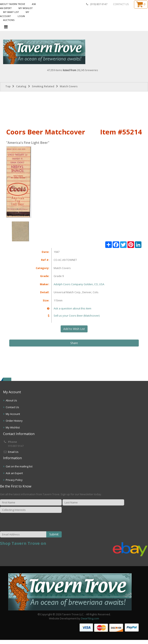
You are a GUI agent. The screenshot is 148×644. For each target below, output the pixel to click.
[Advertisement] (74, 109)
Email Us (13, 452)
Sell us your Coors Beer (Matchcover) (77, 316)
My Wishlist (26, 8)
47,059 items (55, 70)
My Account (13, 414)
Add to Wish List (74, 329)
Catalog (21, 86)
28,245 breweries (87, 70)
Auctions (9, 20)
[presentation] (44, 522)
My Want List (11, 12)
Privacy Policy (14, 480)
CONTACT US (121, 4)
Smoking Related (43, 86)
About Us (11, 400)
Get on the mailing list (19, 466)
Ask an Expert (14, 473)
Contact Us (12, 407)
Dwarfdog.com (90, 618)
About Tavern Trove (13, 4)
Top (8, 86)
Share (74, 343)
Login (21, 16)
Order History (14, 421)
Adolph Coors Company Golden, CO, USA (79, 284)
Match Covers (69, 86)
